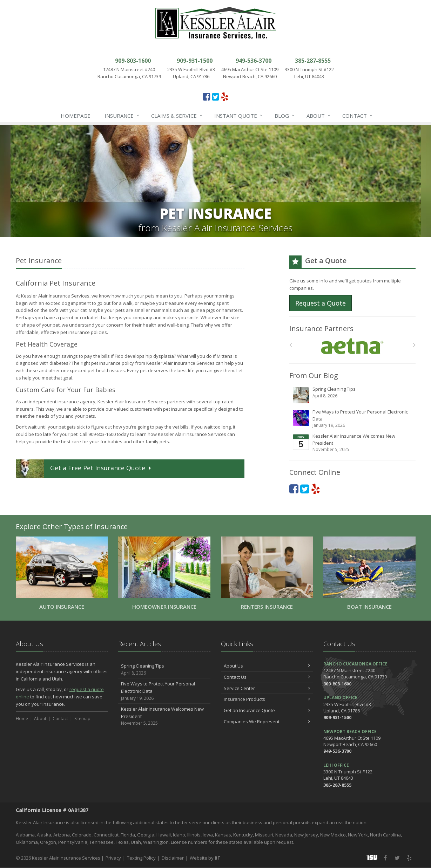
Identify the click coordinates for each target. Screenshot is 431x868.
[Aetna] (352, 346)
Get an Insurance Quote (267, 710)
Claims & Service (177, 116)
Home (22, 719)
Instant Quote (239, 116)
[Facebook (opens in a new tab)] (206, 96)
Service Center (267, 688)
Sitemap (82, 719)
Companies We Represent (267, 722)
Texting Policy (141, 858)
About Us (267, 666)
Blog (285, 116)
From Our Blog (314, 375)
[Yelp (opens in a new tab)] (225, 96)
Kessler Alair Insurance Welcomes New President (353, 443)
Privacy (113, 858)
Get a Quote (84, 469)
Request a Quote (321, 303)
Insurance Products (267, 699)
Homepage (76, 116)
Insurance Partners (321, 329)
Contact (358, 116)
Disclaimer (173, 858)
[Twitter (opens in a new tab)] (215, 96)
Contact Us (267, 677)
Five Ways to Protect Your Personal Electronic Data (353, 419)
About (319, 116)
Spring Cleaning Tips (353, 395)
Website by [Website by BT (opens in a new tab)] (205, 858)
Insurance (122, 116)
